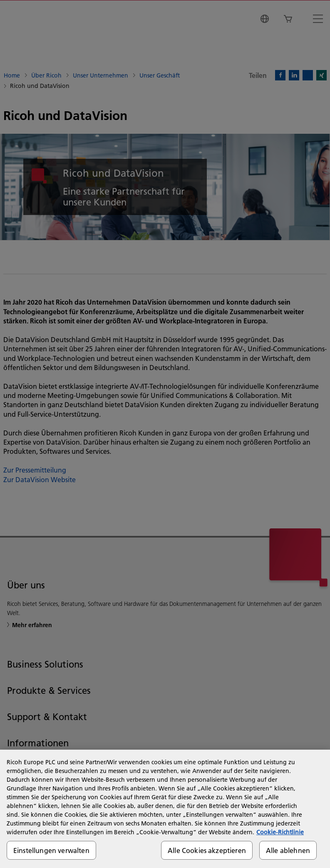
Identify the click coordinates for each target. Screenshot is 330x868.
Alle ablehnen (288, 850)
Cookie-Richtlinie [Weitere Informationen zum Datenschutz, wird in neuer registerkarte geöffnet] (280, 832)
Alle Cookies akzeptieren (207, 850)
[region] (165, 809)
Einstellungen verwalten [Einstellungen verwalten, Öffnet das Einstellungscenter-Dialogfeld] (51, 850)
